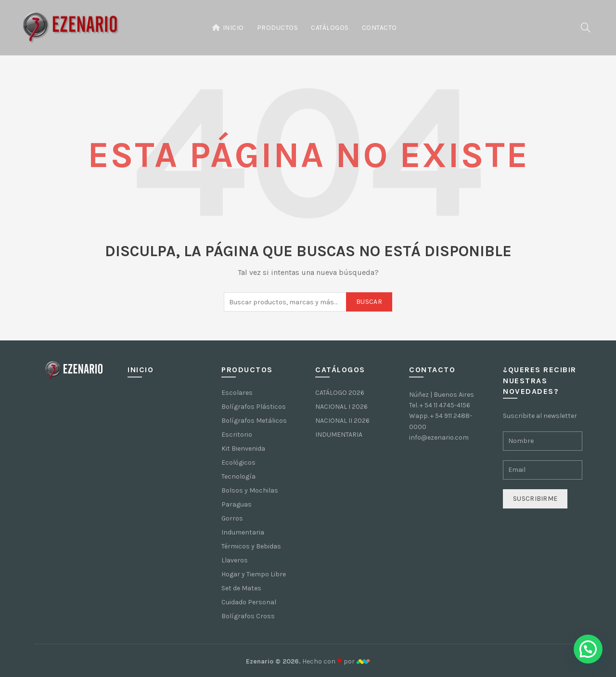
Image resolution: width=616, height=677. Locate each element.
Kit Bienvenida (243, 449)
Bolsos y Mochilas (250, 490)
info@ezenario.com (439, 437)
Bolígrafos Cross (248, 616)
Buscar (369, 302)
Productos (278, 28)
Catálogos (330, 28)
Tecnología (238, 476)
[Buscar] (586, 27)
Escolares (237, 393)
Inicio (228, 28)
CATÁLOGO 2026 (340, 393)
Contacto (379, 28)
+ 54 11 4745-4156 (445, 405)
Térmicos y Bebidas (251, 546)
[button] (588, 649)
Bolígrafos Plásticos (254, 407)
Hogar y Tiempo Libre (254, 574)
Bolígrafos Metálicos (254, 421)
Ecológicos (238, 462)
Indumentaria (243, 532)
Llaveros (235, 560)
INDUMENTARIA (339, 435)
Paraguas (237, 504)
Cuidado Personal (249, 602)
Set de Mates (241, 588)
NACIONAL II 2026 (342, 421)
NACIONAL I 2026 (341, 407)
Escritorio (237, 435)
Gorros (232, 518)
